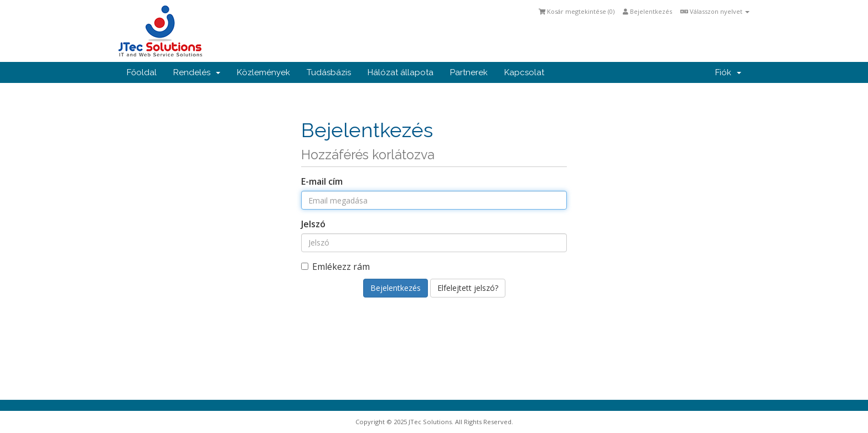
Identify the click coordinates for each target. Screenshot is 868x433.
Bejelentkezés (647, 11)
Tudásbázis (329, 72)
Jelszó (313, 224)
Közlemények (263, 72)
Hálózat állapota (401, 72)
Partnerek (469, 72)
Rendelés (197, 72)
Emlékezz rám (335, 267)
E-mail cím (322, 181)
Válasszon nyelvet (715, 11)
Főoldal (142, 72)
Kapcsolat (524, 72)
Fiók (728, 72)
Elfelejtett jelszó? (468, 288)
